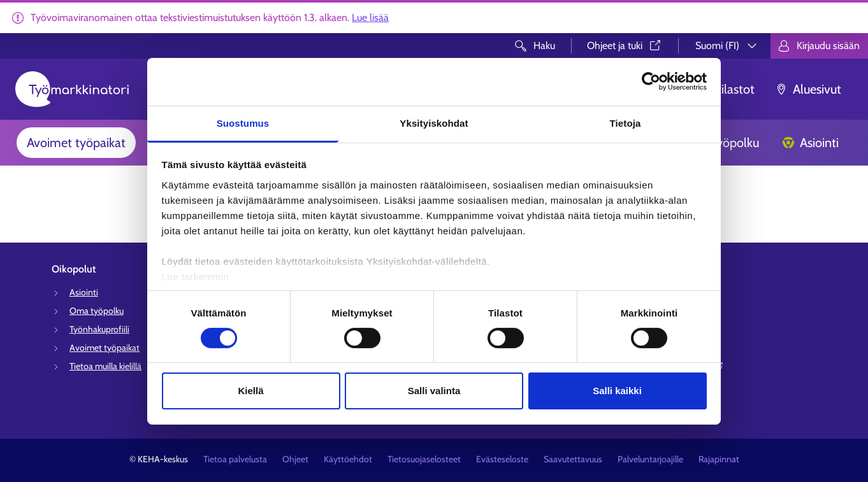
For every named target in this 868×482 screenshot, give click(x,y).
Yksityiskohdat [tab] (434, 123)
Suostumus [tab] (243, 123)
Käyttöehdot (348, 459)
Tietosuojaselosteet (424, 459)
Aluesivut (808, 89)
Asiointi (810, 143)
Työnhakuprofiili (99, 329)
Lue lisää (370, 18)
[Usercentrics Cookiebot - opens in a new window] (651, 82)
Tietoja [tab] (626, 123)
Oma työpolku (97, 311)
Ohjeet (295, 459)
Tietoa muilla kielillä (105, 366)
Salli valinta (434, 391)
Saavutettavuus (573, 459)
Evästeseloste (502, 459)
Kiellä (250, 391)
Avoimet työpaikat (76, 143)
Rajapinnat (719, 459)
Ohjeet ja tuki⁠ (625, 46)
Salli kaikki (617, 391)
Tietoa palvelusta (235, 459)
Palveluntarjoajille (650, 459)
